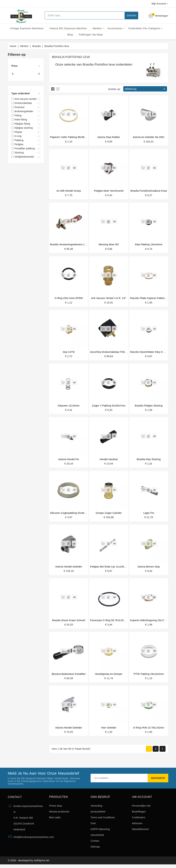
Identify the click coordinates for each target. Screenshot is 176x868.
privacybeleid (98, 814)
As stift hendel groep (69, 191)
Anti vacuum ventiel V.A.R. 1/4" (109, 299)
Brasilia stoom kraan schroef (69, 622)
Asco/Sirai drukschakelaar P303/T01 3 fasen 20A (118, 353)
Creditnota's (139, 820)
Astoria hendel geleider (69, 568)
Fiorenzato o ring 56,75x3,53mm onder (113, 622)
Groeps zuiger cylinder (109, 514)
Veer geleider (109, 730)
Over (93, 826)
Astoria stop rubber (109, 137)
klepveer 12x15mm (69, 406)
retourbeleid (97, 837)
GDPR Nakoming (100, 831)
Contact (95, 843)
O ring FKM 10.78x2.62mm (149, 730)
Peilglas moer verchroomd (109, 191)
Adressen (137, 826)
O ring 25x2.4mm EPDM (69, 299)
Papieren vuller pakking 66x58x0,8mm (72, 137)
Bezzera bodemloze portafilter (69, 676)
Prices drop (56, 808)
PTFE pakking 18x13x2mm (149, 676)
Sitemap (95, 849)
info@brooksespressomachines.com (34, 839)
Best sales (55, 820)
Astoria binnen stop (149, 568)
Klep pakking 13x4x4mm (149, 245)
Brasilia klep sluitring (149, 460)
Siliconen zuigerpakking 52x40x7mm (71, 514)
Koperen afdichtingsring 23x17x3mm (151, 622)
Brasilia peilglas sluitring (149, 406)
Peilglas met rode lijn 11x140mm (109, 568)
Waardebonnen (141, 831)
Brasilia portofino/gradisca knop (149, 191)
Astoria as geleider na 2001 (149, 137)
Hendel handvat (109, 460)
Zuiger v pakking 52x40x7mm (109, 406)
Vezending (96, 808)
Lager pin (149, 514)
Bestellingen (139, 814)
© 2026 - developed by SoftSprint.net (29, 863)
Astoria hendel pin (69, 460)
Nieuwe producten (59, 814)
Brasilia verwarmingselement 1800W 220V (74, 245)
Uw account (142, 799)
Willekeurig (145, 89)
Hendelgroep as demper (109, 676)
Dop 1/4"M (69, 353)
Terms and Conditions (103, 820)
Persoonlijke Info (141, 808)
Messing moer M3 (109, 245)
